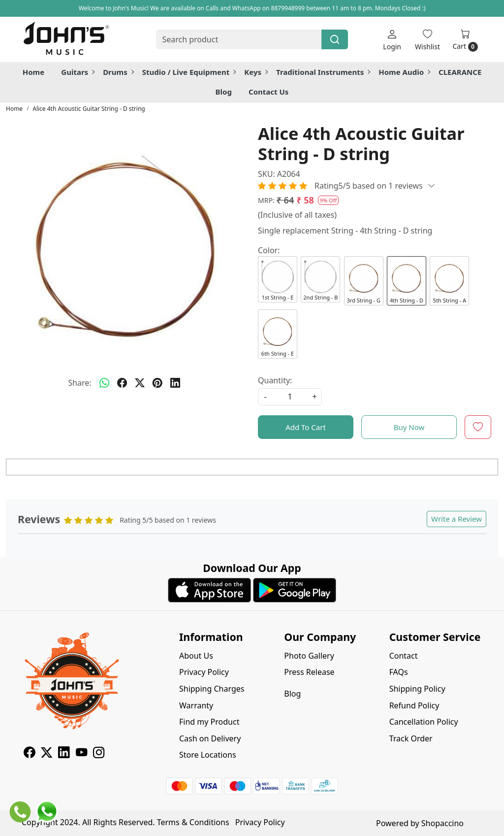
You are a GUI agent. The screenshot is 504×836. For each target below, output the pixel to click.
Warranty (196, 705)
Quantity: (275, 380)
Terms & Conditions (193, 822)
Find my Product (209, 722)
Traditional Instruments (323, 72)
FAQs (399, 672)
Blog (224, 92)
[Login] (392, 40)
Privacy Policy (204, 672)
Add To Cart (306, 427)
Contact (404, 656)
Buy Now (409, 427)
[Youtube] (81, 754)
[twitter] (140, 383)
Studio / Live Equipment (189, 72)
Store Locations (208, 755)
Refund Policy (414, 705)
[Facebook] (29, 754)
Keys (256, 72)
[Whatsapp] (104, 383)
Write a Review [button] (457, 519)
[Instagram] (99, 754)
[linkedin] (175, 383)
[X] (47, 754)
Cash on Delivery (210, 738)
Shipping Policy (417, 689)
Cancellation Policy (424, 722)
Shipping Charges (212, 689)
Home (33, 72)
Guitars (78, 72)
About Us (196, 656)
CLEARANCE (460, 72)
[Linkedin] (64, 754)
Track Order (411, 738)
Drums (118, 72)
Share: (79, 383)
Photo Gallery (309, 656)
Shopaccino (442, 823)
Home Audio (404, 72)
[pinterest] (157, 383)
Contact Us (268, 92)
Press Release (309, 672)
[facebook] (122, 383)
